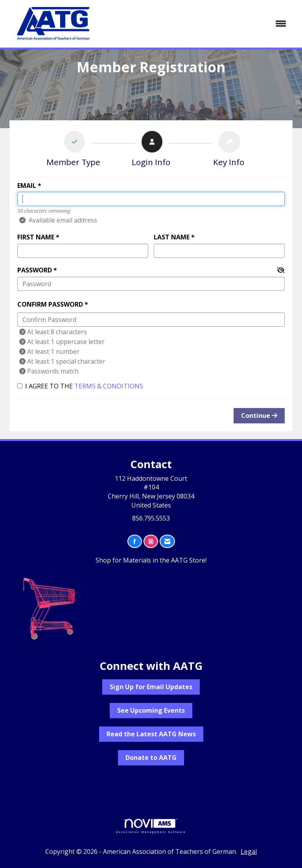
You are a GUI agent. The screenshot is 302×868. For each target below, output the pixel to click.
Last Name (172, 237)
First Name (36, 237)
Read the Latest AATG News (151, 734)
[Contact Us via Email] (167, 542)
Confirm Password (50, 304)
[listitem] (73, 151)
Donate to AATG (151, 758)
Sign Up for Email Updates (151, 687)
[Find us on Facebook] (135, 542)
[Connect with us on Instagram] (151, 542)
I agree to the (80, 386)
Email (27, 186)
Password (35, 270)
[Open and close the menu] (198, 24)
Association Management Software (151, 826)
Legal (249, 851)
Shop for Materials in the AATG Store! (151, 560)
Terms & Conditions (109, 386)
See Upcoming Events (151, 710)
